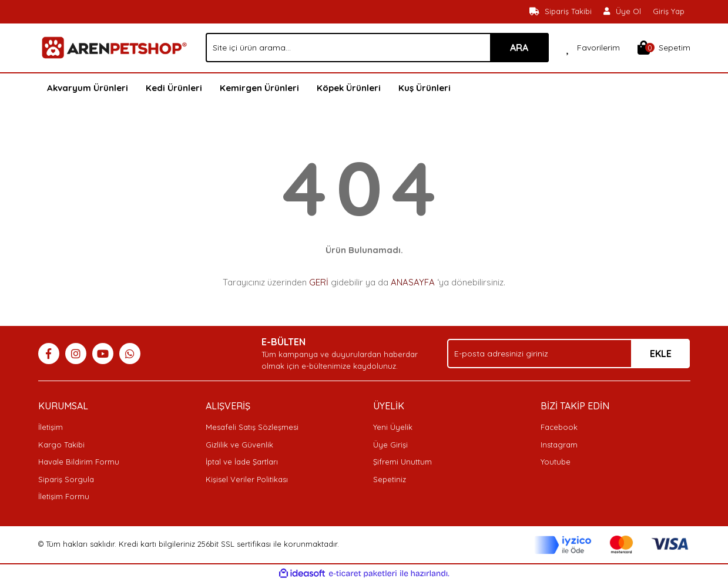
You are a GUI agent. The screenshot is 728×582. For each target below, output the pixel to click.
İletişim (51, 427)
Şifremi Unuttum (402, 462)
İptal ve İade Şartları (242, 462)
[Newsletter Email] (568, 354)
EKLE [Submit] (661, 354)
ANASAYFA (413, 282)
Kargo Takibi (61, 445)
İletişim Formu (64, 496)
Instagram (559, 445)
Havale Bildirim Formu (79, 462)
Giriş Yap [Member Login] (669, 11)
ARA (519, 48)
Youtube (556, 462)
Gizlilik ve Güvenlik (239, 445)
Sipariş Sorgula (66, 479)
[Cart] (664, 48)
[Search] (377, 48)
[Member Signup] (622, 12)
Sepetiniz (390, 479)
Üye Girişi (390, 445)
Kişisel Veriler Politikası (247, 479)
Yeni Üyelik (393, 427)
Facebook (559, 427)
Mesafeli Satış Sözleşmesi (252, 427)
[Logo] (113, 47)
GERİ (319, 282)
